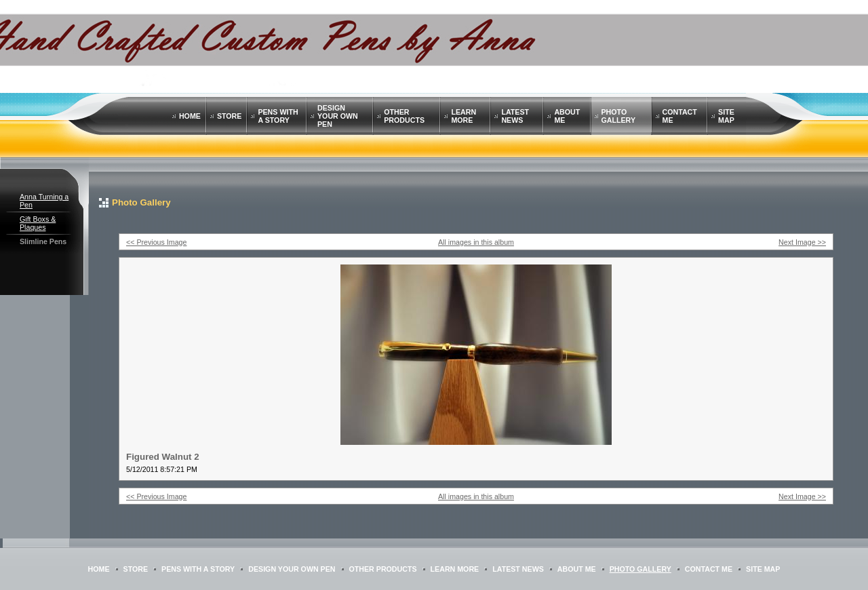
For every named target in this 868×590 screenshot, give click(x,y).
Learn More (463, 116)
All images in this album (476, 242)
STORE (230, 116)
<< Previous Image (156, 242)
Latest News (515, 116)
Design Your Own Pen (338, 116)
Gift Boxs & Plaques (38, 223)
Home (190, 116)
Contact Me (709, 569)
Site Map (726, 116)
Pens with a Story (278, 116)
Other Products (404, 116)
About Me (577, 569)
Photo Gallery (619, 116)
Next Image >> (802, 242)
